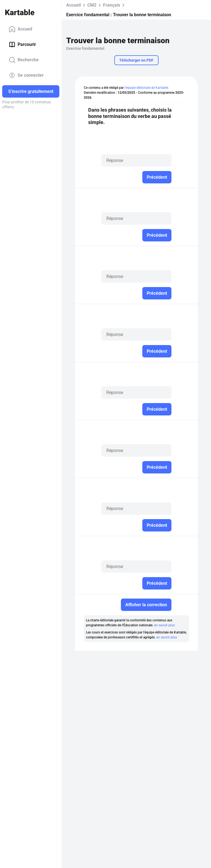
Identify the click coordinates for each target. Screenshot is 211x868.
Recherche (24, 60)
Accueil (20, 29)
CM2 (92, 5)
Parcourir (22, 45)
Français (112, 5)
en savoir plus (164, 625)
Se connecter (26, 75)
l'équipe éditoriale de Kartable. (147, 88)
